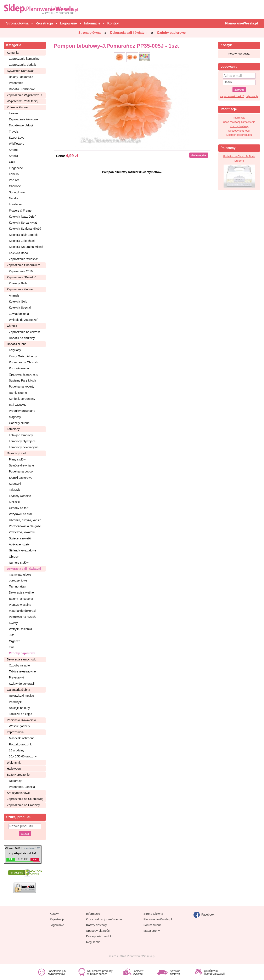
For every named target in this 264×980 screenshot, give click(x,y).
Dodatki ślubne (17, 344)
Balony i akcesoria (21, 599)
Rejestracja (57, 919)
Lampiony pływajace (22, 441)
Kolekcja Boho (18, 253)
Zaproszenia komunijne (24, 59)
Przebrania (16, 83)
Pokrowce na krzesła (23, 617)
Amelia (13, 156)
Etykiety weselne (20, 496)
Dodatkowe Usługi (21, 125)
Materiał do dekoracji (23, 611)
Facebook (204, 915)
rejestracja (252, 96)
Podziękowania (19, 368)
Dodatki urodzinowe (22, 89)
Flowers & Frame (20, 211)
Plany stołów (17, 459)
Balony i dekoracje (21, 77)
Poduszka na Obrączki (24, 362)
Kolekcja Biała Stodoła (24, 235)
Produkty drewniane (22, 411)
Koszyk (55, 914)
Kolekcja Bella (18, 283)
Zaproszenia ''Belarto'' (21, 277)
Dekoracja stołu (17, 453)
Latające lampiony (21, 435)
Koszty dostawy (239, 126)
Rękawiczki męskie (21, 696)
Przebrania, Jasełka (22, 787)
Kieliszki (14, 502)
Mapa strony (152, 931)
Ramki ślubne (18, 393)
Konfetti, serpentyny (22, 399)
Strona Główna (153, 914)
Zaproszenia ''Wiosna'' (24, 259)
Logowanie (57, 925)
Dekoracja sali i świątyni (24, 569)
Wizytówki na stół (20, 514)
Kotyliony (15, 350)
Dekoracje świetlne (21, 592)
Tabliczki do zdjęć (20, 714)
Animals (14, 296)
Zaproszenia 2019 (21, 271)
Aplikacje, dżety (19, 544)
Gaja (12, 162)
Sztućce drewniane (21, 465)
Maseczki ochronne (22, 738)
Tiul (11, 647)
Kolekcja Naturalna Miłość (26, 247)
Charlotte (15, 186)
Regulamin (93, 942)
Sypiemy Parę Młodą (23, 380)
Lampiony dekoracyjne (24, 447)
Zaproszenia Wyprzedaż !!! (24, 95)
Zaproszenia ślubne (20, 289)
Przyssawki (16, 677)
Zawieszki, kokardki (22, 532)
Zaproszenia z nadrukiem (24, 265)
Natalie (14, 198)
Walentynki (14, 763)
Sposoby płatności (239, 131)
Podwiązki (16, 702)
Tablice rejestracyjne (22, 671)
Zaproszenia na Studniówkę (25, 799)
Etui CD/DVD (18, 405)
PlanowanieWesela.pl (158, 919)
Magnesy (15, 417)
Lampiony (13, 429)
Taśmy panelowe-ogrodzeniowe (20, 577)
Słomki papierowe (21, 478)
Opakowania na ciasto (24, 374)
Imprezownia (15, 732)
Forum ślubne (153, 925)
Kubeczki (15, 484)
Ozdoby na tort (19, 508)
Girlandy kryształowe (23, 550)
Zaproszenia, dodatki (23, 65)
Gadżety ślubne (19, 423)
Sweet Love (17, 138)
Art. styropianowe (18, 793)
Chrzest (12, 326)
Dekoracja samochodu (22, 659)
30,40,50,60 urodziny (23, 756)
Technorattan (18, 586)
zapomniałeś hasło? (232, 96)
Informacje (239, 118)
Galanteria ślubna (18, 690)
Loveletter (15, 204)
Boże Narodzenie (18, 775)
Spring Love (17, 192)
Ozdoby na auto (19, 665)
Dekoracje (16, 781)
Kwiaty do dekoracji (22, 684)
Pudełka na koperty (22, 386)
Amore (13, 150)
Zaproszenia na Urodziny (23, 805)
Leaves (14, 113)
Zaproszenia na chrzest (24, 332)
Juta (12, 635)
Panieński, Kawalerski (21, 720)
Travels (14, 132)
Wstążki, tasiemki (20, 629)
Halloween (14, 769)
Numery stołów (19, 563)
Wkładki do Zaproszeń (24, 320)
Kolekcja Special (20, 308)
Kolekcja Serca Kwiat (23, 223)
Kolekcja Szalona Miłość (25, 229)
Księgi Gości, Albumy (23, 356)
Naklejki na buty (19, 708)
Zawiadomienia (19, 314)
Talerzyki (15, 490)
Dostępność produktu (239, 135)
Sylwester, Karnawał (20, 71)
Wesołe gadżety (19, 726)
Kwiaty (13, 623)
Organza (15, 641)
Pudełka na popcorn (22, 471)
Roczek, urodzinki (21, 744)
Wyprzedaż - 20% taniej (23, 101)
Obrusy (14, 557)
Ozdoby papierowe (22, 653)
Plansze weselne (20, 605)
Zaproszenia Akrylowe (23, 119)
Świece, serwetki (20, 538)
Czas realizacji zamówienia (239, 122)
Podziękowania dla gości (25, 526)
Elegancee (16, 168)
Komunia (13, 53)
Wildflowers (16, 144)
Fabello (14, 174)
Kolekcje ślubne (17, 107)
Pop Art (14, 180)
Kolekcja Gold (18, 302)
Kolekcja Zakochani (22, 241)
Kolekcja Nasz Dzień (23, 217)
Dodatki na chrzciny (22, 338)
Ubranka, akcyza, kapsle (25, 520)
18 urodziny (17, 750)
